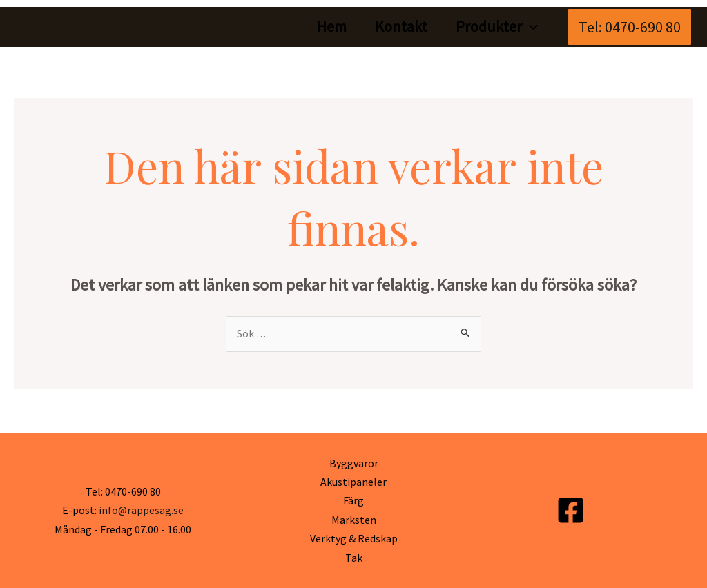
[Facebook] (571, 511)
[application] (529, 26)
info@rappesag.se (141, 510)
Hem (327, 26)
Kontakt (398, 26)
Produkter (496, 26)
